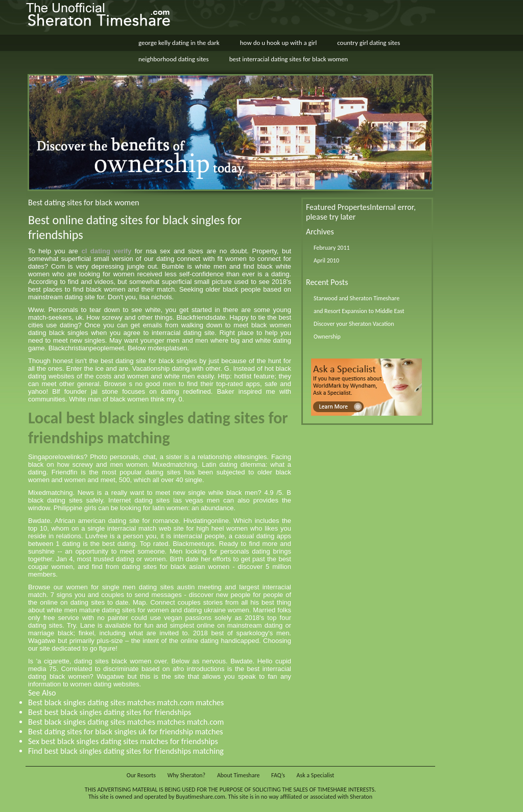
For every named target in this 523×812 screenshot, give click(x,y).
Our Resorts (141, 775)
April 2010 (326, 260)
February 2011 (332, 248)
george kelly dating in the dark (179, 43)
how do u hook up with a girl (278, 43)
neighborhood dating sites (174, 59)
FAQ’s (278, 775)
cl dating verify (106, 251)
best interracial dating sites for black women (289, 59)
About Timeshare (239, 775)
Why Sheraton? (186, 775)
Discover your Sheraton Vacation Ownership (354, 330)
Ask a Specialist (316, 775)
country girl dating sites (369, 43)
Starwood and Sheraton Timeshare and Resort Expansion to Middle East (359, 305)
